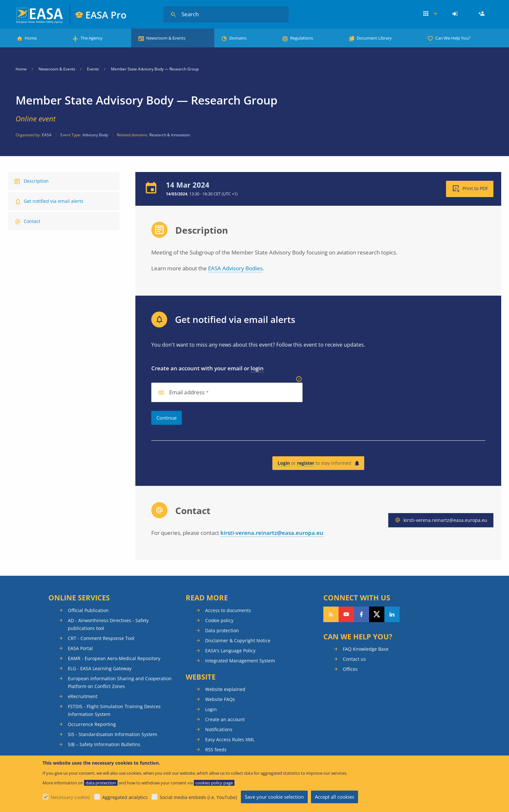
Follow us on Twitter (377, 614)
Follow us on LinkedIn (392, 614)
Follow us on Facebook (361, 614)
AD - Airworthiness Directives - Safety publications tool (108, 624)
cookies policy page (214, 783)
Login (456, 14)
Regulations (302, 38)
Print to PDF (475, 188)
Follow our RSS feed (331, 614)
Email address (187, 393)
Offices (350, 669)
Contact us (354, 659)
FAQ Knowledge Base (366, 649)
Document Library (374, 38)
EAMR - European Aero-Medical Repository (114, 658)
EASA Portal (80, 648)
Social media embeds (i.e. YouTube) (198, 797)
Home (31, 38)
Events (93, 69)
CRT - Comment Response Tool (101, 638)
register (306, 463)
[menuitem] (456, 14)
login (257, 368)
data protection (101, 783)
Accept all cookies (335, 797)
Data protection (222, 630)
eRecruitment (83, 696)
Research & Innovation (170, 135)
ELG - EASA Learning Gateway (100, 668)
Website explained (225, 689)
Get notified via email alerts (54, 201)
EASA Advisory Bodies (235, 268)
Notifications (219, 729)
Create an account (225, 719)
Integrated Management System (240, 661)
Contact (32, 221)
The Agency (92, 38)
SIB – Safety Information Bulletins (104, 744)
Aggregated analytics (125, 797)
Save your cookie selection (274, 797)
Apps (430, 14)
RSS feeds (216, 750)
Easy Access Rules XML (230, 739)
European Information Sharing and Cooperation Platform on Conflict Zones (120, 682)
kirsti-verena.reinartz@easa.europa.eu (272, 533)
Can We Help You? (453, 38)
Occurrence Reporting (92, 724)
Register (482, 14)
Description (36, 181)
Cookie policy (219, 620)
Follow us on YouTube (346, 614)
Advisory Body (95, 135)
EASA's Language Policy (230, 651)
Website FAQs (220, 699)
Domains (238, 38)
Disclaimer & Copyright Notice (238, 640)
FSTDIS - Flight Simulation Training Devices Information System (114, 710)
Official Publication (88, 610)
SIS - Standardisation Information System (112, 734)
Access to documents (228, 610)
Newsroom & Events (166, 38)
